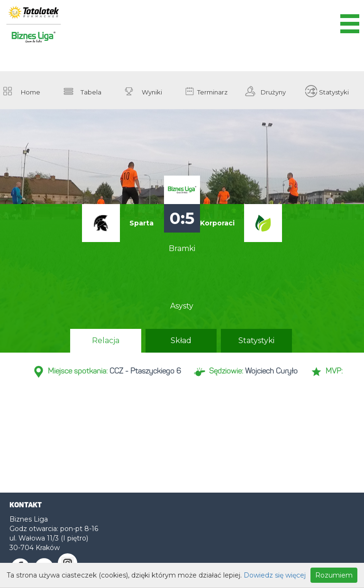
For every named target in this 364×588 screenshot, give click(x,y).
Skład (181, 341)
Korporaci (217, 223)
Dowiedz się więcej (275, 575)
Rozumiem (334, 575)
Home (31, 92)
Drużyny (273, 92)
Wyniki (152, 92)
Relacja (106, 341)
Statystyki (334, 92)
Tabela (91, 92)
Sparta (141, 223)
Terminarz (212, 92)
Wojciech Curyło (271, 372)
